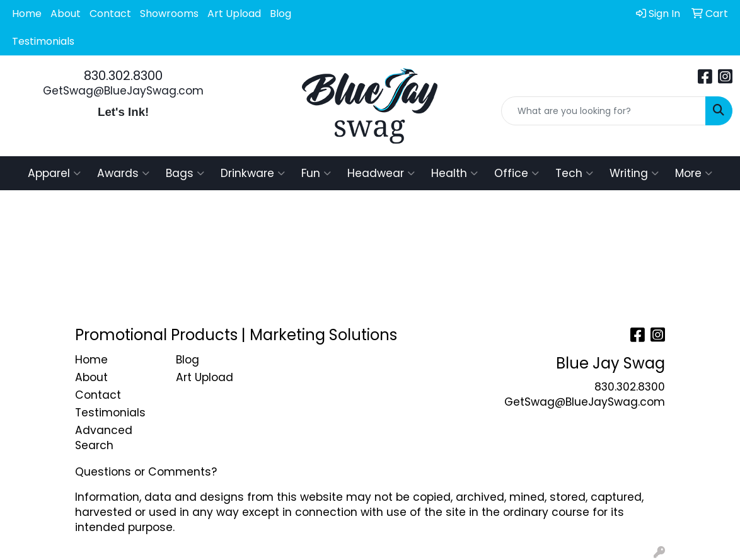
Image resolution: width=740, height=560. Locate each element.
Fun (316, 173)
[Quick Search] (604, 111)
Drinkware (253, 173)
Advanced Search (104, 438)
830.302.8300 (123, 76)
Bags (185, 173)
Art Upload (234, 14)
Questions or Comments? (146, 472)
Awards (123, 173)
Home (27, 14)
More (694, 173)
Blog (280, 14)
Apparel (54, 173)
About (66, 14)
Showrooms (169, 14)
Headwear (381, 173)
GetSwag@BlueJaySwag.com (123, 91)
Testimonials (43, 41)
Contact (110, 14)
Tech (574, 173)
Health (454, 173)
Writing (634, 173)
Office (517, 173)
